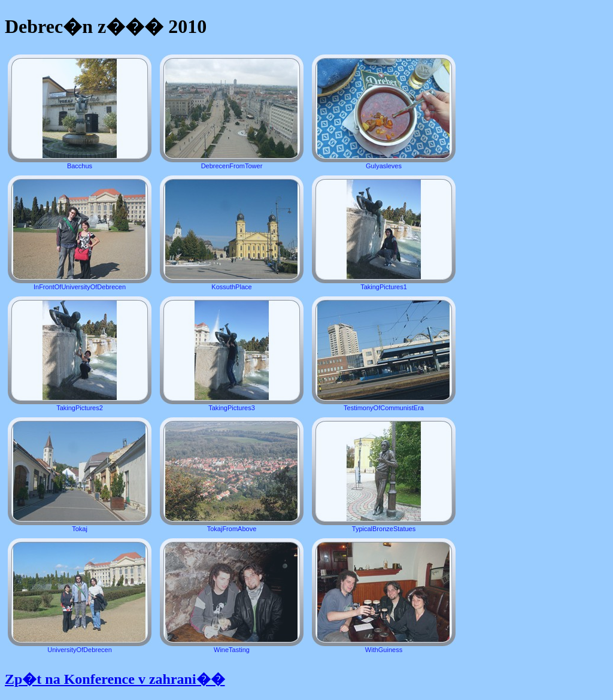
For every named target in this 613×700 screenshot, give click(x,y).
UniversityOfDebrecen (80, 596)
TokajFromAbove (232, 475)
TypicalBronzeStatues (384, 475)
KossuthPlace (232, 233)
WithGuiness (384, 596)
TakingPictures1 (384, 233)
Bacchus (80, 112)
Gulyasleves (384, 112)
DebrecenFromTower (232, 112)
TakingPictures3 (232, 354)
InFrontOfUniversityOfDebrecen (80, 233)
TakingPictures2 (80, 354)
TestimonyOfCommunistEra (384, 354)
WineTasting (232, 596)
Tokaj (80, 475)
